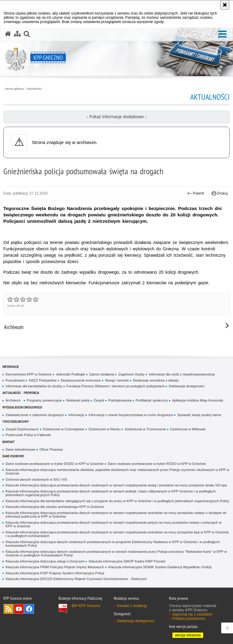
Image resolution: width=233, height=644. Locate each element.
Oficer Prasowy (51, 449)
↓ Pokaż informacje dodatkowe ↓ (116, 117)
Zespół (99, 400)
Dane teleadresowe (20, 449)
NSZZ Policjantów (42, 380)
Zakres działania (102, 374)
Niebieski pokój (78, 400)
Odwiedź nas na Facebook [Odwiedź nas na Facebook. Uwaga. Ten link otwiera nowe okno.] (29, 609)
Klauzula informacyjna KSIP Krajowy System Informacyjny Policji (55, 573)
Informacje (11, 367)
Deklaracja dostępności (186, 386)
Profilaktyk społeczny (152, 400)
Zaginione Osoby (131, 374)
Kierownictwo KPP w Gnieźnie (29, 374)
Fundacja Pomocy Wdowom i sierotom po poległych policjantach (116, 386)
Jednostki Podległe (70, 374)
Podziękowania (120, 400)
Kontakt (9, 442)
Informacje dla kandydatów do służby (34, 386)
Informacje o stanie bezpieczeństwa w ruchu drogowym (131, 415)
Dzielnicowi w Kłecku (105, 429)
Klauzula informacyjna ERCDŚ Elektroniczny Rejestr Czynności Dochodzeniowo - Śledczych (76, 579)
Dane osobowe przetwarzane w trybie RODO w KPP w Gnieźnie (157, 464)
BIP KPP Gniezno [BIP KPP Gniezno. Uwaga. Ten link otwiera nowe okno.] (86, 606)
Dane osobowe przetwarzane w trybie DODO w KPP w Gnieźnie (54, 464)
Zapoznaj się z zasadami (192, 614)
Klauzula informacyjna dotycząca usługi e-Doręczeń (45, 561)
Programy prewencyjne (44, 400)
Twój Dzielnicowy (16, 421)
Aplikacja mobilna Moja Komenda (198, 400)
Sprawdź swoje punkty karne (199, 415)
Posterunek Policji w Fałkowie (28, 435)
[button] (222, 34)
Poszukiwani (15, 380)
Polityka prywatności (189, 619)
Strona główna (14, 89)
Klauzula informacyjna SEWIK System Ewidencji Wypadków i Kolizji (160, 567)
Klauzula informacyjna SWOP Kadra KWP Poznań (127, 561)
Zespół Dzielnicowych (22, 429)
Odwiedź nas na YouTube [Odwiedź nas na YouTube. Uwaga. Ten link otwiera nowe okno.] (19, 609)
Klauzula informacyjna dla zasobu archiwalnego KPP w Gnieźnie (55, 507)
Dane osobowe (13, 456)
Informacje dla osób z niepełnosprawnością (182, 374)
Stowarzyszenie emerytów (81, 380)
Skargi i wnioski (117, 380)
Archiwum (13, 400)
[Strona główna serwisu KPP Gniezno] (8, 34)
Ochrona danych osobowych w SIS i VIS (36, 479)
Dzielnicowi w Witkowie (188, 429)
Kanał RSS (8, 609)
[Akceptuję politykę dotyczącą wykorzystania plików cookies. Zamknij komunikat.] (225, 5)
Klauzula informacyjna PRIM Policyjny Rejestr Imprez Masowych (55, 567)
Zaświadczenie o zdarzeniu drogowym (35, 415)
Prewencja (31, 393)
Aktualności (34, 89)
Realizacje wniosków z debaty (156, 380)
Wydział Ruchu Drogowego (22, 407)
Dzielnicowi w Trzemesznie (145, 429)
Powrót (196, 193)
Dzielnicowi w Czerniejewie (64, 429)
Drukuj (219, 193)
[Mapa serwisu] (17, 34)
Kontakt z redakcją (132, 606)
